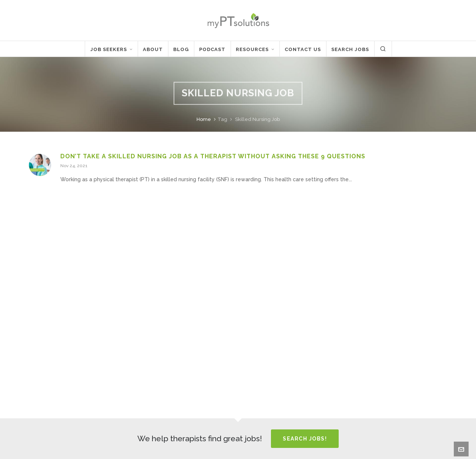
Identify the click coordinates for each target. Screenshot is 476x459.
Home (204, 119)
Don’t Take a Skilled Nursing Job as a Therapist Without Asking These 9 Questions (213, 156)
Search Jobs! (305, 439)
